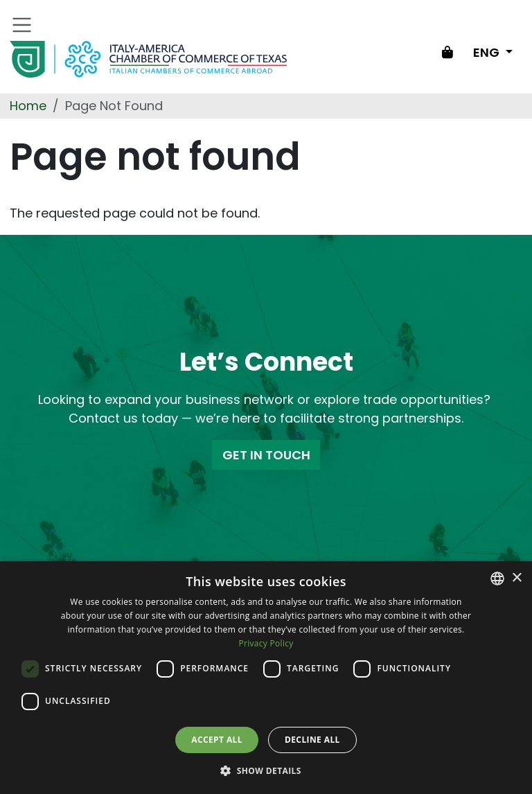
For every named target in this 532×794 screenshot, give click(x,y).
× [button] (516, 578)
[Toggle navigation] (22, 25)
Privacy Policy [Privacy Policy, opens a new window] (266, 643)
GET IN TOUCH (266, 455)
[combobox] (497, 579)
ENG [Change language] (488, 52)
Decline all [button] (312, 740)
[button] (266, 770)
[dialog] (266, 678)
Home (28, 106)
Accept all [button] (217, 740)
